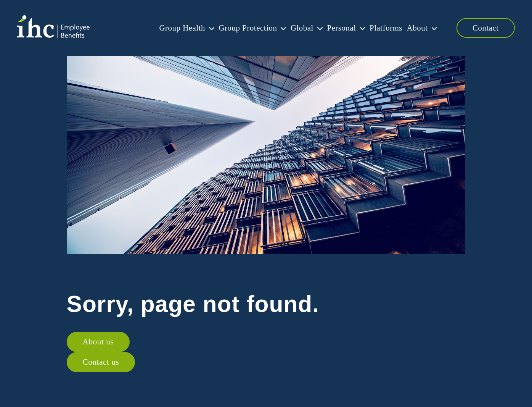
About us (98, 342)
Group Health (163, 28)
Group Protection (232, 28)
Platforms (380, 28)
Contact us (101, 362)
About (414, 28)
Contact (486, 28)
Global (289, 28)
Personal (332, 28)
